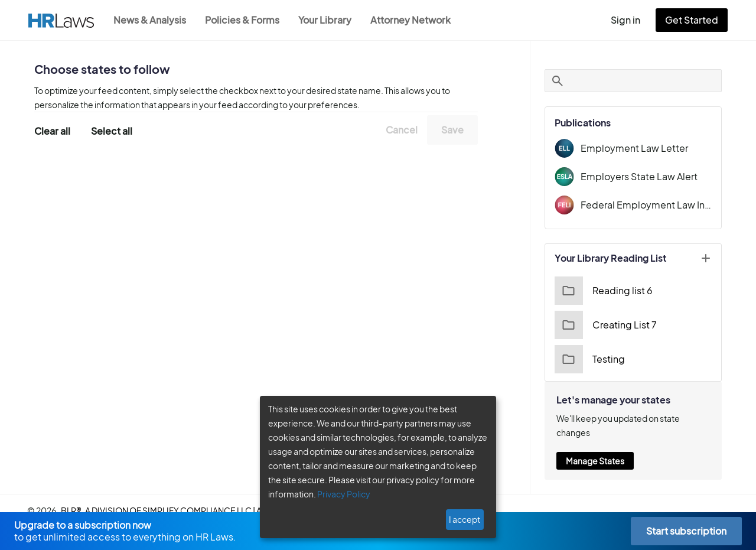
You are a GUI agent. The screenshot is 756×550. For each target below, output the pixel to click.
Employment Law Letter (630, 148)
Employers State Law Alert (636, 176)
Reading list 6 (602, 291)
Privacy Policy (339, 494)
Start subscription (686, 531)
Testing (589, 359)
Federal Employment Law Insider (646, 205)
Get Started (694, 20)
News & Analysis (151, 20)
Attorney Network (417, 20)
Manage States (595, 447)
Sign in (630, 20)
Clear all (53, 130)
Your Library (331, 20)
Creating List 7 (604, 325)
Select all (112, 130)
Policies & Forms (246, 20)
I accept (466, 519)
